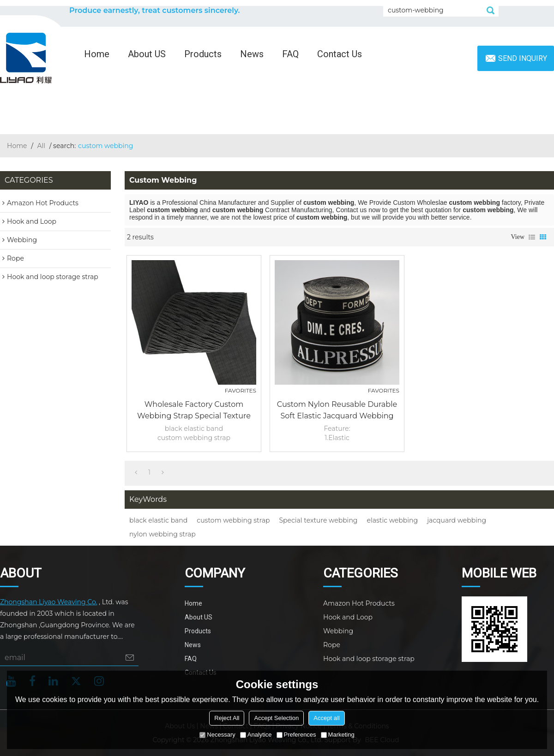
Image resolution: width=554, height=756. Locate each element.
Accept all (326, 718)
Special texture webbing (319, 520)
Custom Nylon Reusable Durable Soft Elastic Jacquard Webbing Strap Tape (337, 411)
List (532, 237)
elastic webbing (392, 520)
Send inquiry (523, 58)
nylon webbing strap (163, 534)
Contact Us (340, 54)
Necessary (217, 735)
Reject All (227, 718)
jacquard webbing (457, 520)
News (252, 54)
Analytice (256, 735)
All (42, 146)
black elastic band (158, 520)
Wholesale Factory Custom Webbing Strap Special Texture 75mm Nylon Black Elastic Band (194, 411)
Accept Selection (276, 718)
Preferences (296, 735)
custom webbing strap (233, 520)
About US (147, 54)
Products (203, 54)
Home (97, 54)
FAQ (290, 54)
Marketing (338, 735)
